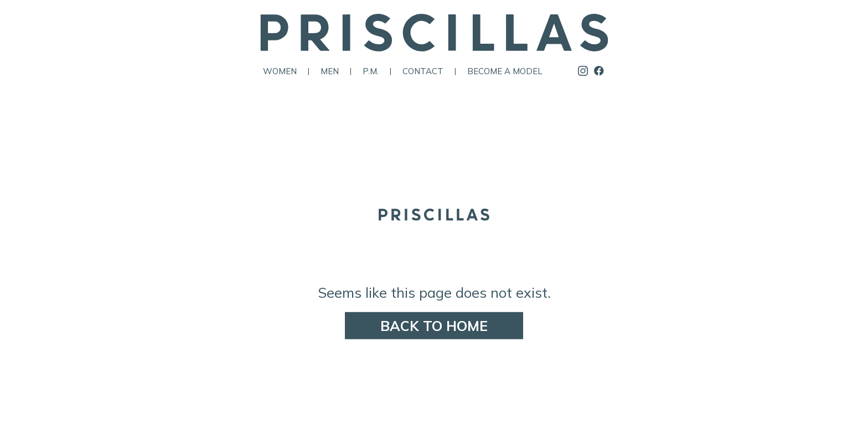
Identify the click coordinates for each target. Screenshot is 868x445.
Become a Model (505, 71)
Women (280, 71)
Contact (423, 71)
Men (330, 71)
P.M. (371, 71)
